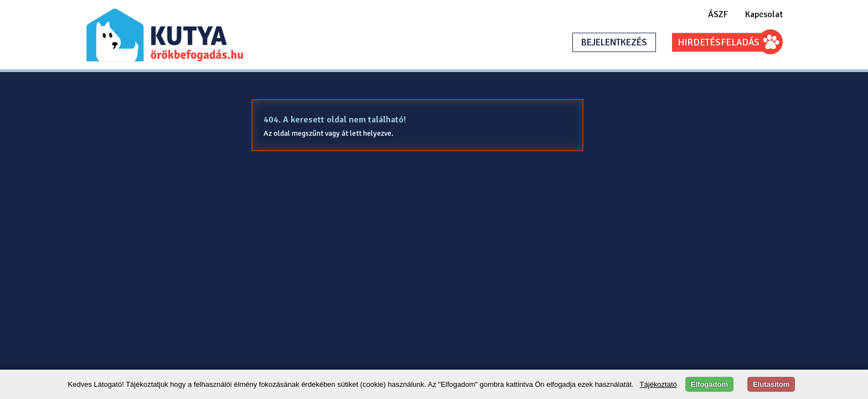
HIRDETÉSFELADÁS (719, 42)
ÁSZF (718, 14)
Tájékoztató (658, 384)
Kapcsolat (764, 14)
